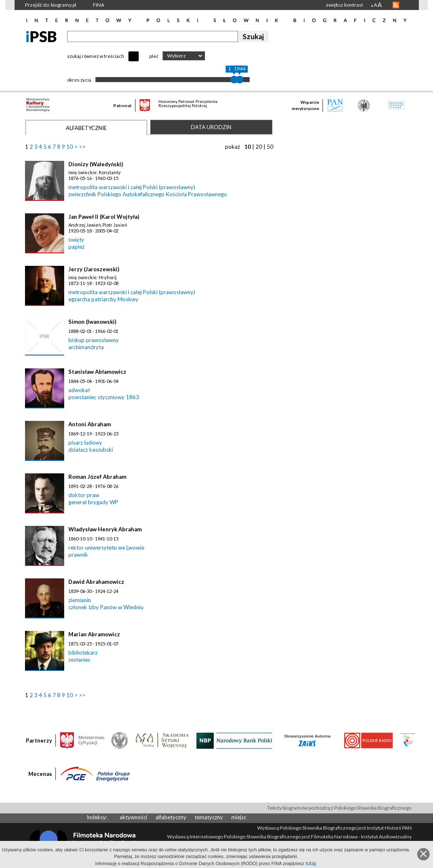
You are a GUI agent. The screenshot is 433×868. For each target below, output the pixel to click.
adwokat (79, 390)
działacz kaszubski (91, 450)
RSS (396, 5)
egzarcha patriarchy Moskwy (103, 299)
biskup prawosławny (94, 340)
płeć (154, 56)
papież (76, 247)
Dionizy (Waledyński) (96, 164)
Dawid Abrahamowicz (96, 582)
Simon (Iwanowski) (92, 322)
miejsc (239, 817)
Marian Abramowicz (94, 634)
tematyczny (209, 817)
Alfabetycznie (86, 128)
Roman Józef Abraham (97, 477)
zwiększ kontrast (344, 5)
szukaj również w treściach (96, 56)
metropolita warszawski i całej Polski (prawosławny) (132, 187)
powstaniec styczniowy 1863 (104, 397)
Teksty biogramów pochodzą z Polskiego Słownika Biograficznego (339, 808)
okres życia (79, 80)
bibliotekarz (83, 653)
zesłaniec (79, 660)
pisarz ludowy (85, 443)
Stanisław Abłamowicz (97, 372)
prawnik (78, 555)
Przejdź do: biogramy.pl (51, 5)
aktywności (133, 817)
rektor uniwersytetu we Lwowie (106, 548)
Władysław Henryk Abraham (105, 529)
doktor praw (84, 495)
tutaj (311, 863)
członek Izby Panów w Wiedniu (106, 607)
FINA (99, 5)
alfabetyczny (171, 817)
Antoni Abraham (90, 424)
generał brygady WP (93, 502)
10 (70, 147)
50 (270, 147)
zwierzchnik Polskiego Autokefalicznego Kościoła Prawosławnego (148, 194)
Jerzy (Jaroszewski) (94, 269)
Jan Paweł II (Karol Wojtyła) (104, 217)
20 (259, 147)
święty (76, 240)
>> (82, 147)
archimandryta (86, 347)
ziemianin (80, 600)
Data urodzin (211, 127)
